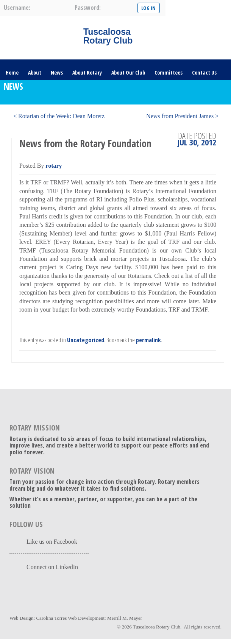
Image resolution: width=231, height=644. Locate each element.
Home (12, 73)
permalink (148, 340)
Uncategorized (86, 340)
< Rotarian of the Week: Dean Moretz (59, 116)
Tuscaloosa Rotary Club (157, 627)
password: (88, 8)
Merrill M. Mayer (125, 618)
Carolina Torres (51, 618)
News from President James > (182, 116)
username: (17, 8)
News (57, 73)
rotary (54, 166)
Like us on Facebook (52, 542)
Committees (169, 73)
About (35, 73)
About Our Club (128, 73)
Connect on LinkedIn (52, 567)
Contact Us (204, 73)
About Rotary (87, 73)
